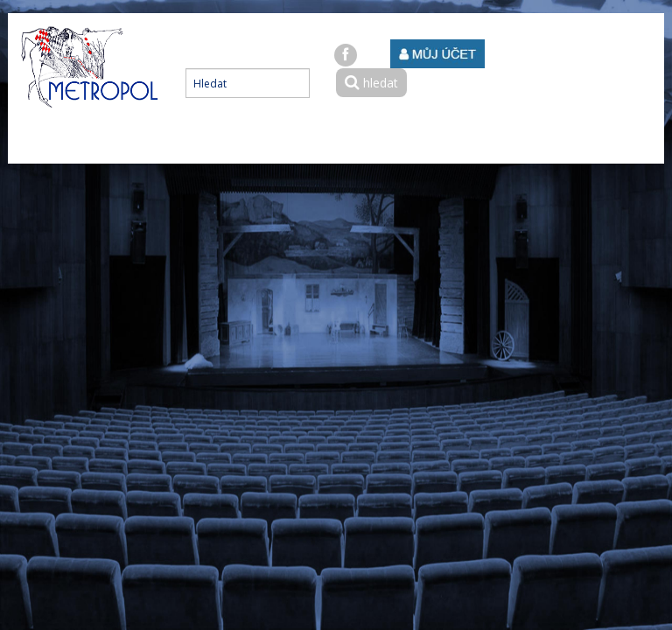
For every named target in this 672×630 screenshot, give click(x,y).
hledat (371, 83)
